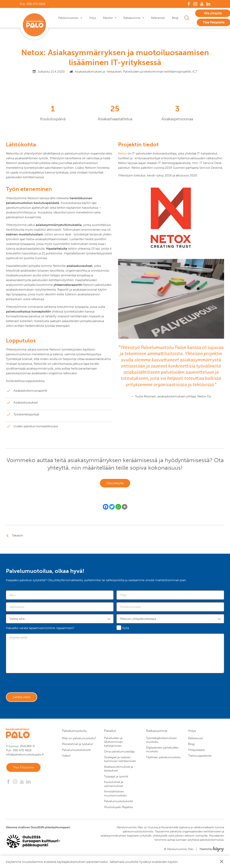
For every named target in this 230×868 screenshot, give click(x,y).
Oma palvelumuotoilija (119, 754)
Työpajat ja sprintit (116, 779)
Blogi (175, 18)
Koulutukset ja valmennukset (114, 787)
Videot (66, 758)
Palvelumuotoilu (68, 18)
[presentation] (36, 685)
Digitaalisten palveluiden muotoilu (162, 752)
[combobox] (60, 620)
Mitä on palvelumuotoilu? (79, 741)
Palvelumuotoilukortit (76, 752)
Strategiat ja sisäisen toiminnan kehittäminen (120, 762)
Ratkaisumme (132, 18)
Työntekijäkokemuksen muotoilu (161, 743)
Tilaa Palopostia (25, 770)
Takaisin (17, 537)
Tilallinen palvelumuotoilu (163, 760)
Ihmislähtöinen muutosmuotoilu (115, 796)
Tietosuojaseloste (200, 758)
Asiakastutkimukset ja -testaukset (120, 771)
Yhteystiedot (196, 752)
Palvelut (108, 18)
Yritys (93, 18)
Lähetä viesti (23, 699)
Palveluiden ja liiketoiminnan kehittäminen (113, 744)
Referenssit (158, 18)
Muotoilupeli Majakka (118, 810)
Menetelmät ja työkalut (77, 747)
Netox (123, 153)
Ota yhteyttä (115, 484)
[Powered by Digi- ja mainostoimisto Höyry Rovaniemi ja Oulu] (212, 850)
